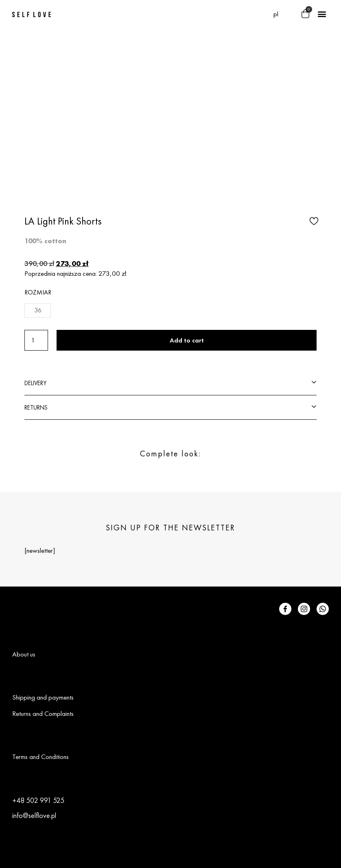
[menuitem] (276, 14)
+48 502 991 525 (38, 800)
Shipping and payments (43, 697)
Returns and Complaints (43, 713)
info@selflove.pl (34, 815)
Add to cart (187, 340)
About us (24, 654)
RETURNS (36, 407)
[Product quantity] (36, 340)
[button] (290, 14)
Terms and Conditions (40, 757)
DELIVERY (35, 383)
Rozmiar (38, 292)
